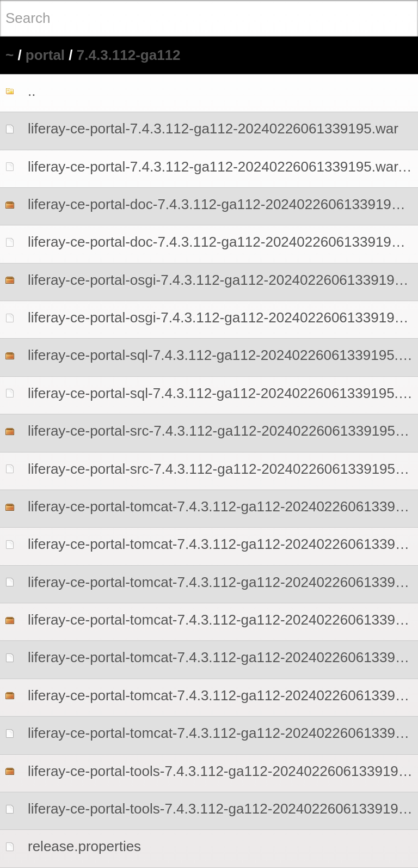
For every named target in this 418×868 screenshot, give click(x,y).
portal (45, 55)
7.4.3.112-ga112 (129, 55)
